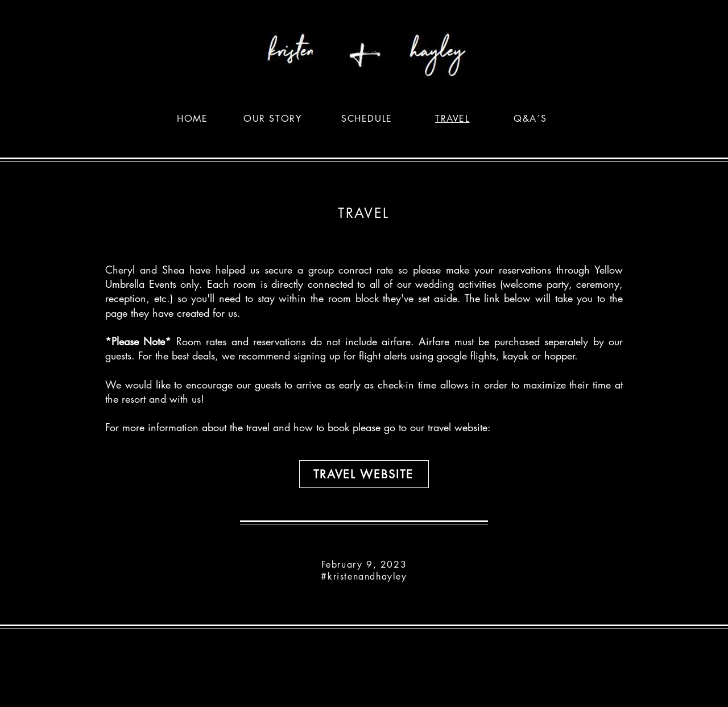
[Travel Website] (364, 474)
